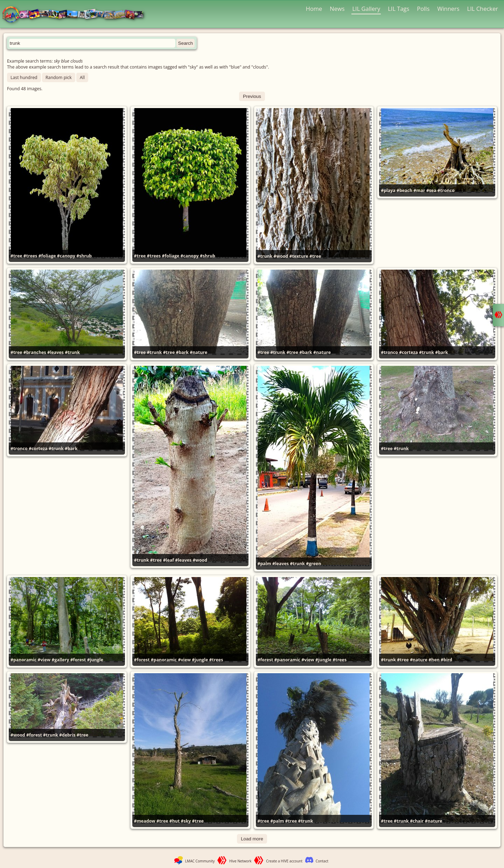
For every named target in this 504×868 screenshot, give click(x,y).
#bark (182, 352)
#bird (446, 660)
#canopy (66, 256)
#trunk (265, 256)
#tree (16, 256)
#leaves (55, 352)
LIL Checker (483, 9)
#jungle (95, 660)
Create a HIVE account (284, 861)
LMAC (76, 15)
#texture (299, 256)
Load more (252, 839)
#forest (78, 660)
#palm (264, 564)
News (337, 9)
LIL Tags (398, 9)
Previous (252, 96)
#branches (35, 352)
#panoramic (23, 660)
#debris (67, 735)
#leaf (169, 560)
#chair (417, 821)
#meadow (145, 821)
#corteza (408, 352)
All (82, 77)
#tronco (446, 190)
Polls (423, 9)
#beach (404, 190)
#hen (434, 660)
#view (44, 660)
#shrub (84, 256)
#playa (388, 190)
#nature (198, 352)
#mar (419, 190)
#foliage (47, 256)
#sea (431, 190)
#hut (175, 821)
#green (313, 564)
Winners (448, 9)
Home (314, 9)
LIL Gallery (366, 9)
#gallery (61, 660)
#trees (30, 256)
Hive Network (240, 861)
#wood (281, 256)
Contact (322, 861)
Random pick (59, 77)
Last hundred (24, 77)
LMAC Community (200, 861)
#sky (186, 821)
